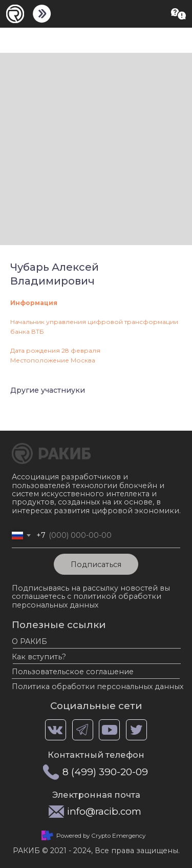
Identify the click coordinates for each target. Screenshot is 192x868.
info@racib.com (104, 811)
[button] (178, 14)
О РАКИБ (29, 641)
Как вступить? (39, 657)
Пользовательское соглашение (73, 672)
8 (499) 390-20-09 (105, 772)
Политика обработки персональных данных (98, 687)
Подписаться (96, 564)
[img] (42, 14)
